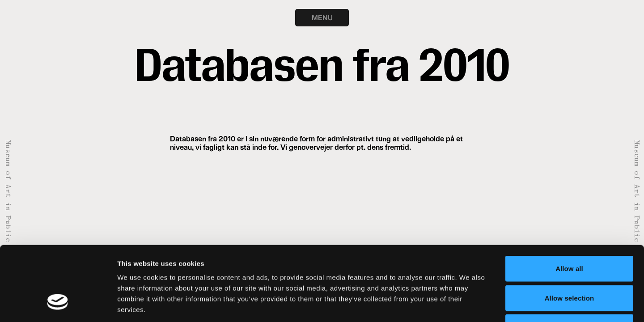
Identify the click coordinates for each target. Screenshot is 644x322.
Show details (469, 304)
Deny (569, 263)
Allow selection (570, 234)
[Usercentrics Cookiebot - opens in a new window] (58, 305)
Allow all (569, 205)
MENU (322, 17)
